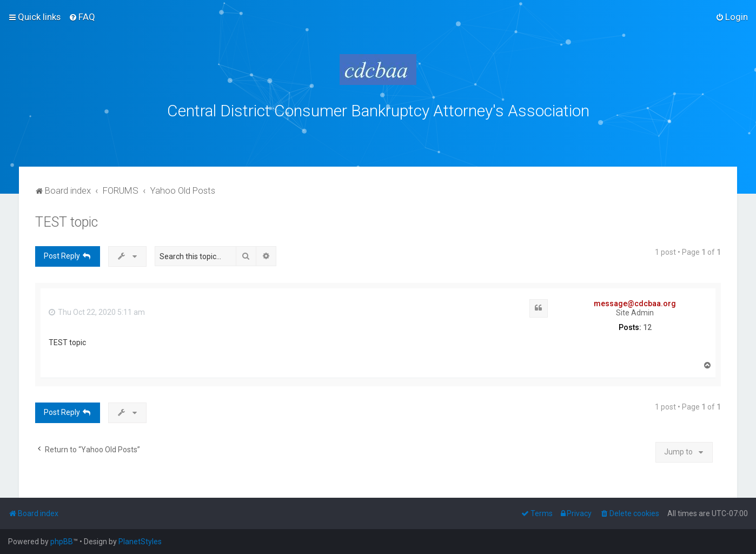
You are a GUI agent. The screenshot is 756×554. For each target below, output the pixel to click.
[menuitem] (82, 17)
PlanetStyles (140, 542)
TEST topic (67, 222)
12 (647, 327)
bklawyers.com (468, 135)
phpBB (62, 542)
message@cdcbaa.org (635, 304)
